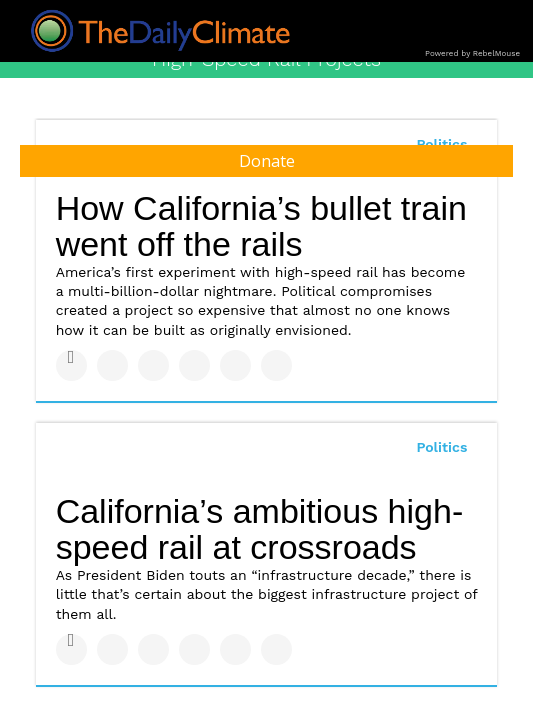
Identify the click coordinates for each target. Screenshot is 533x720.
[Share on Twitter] (112, 365)
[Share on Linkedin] (153, 365)
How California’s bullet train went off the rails (261, 226)
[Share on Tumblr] (194, 365)
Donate (267, 161)
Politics (441, 447)
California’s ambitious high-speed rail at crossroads (260, 529)
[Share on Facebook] (71, 365)
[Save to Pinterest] (235, 365)
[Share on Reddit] (276, 365)
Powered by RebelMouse (472, 53)
